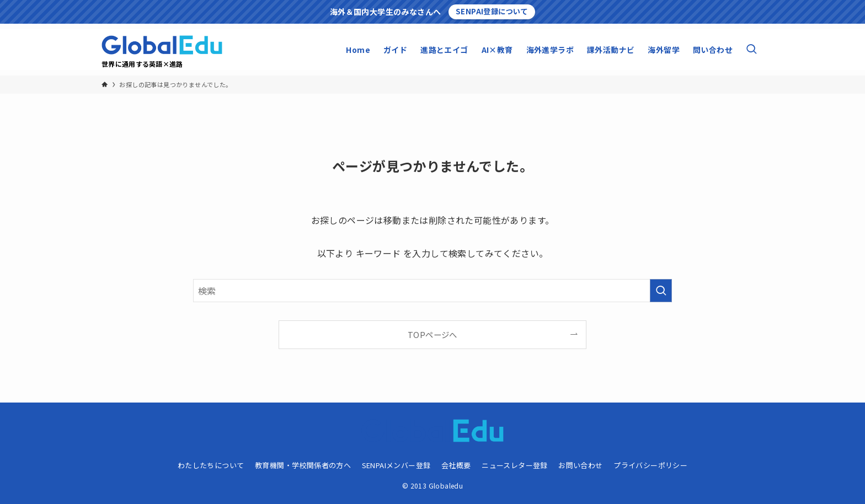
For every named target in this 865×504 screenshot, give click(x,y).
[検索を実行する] (661, 291)
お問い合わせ (580, 465)
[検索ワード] (432, 291)
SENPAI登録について (492, 11)
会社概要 (456, 465)
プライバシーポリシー (650, 465)
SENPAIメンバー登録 (396, 465)
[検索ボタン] (751, 50)
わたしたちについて (211, 465)
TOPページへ (432, 334)
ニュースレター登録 (515, 465)
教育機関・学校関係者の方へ (303, 465)
